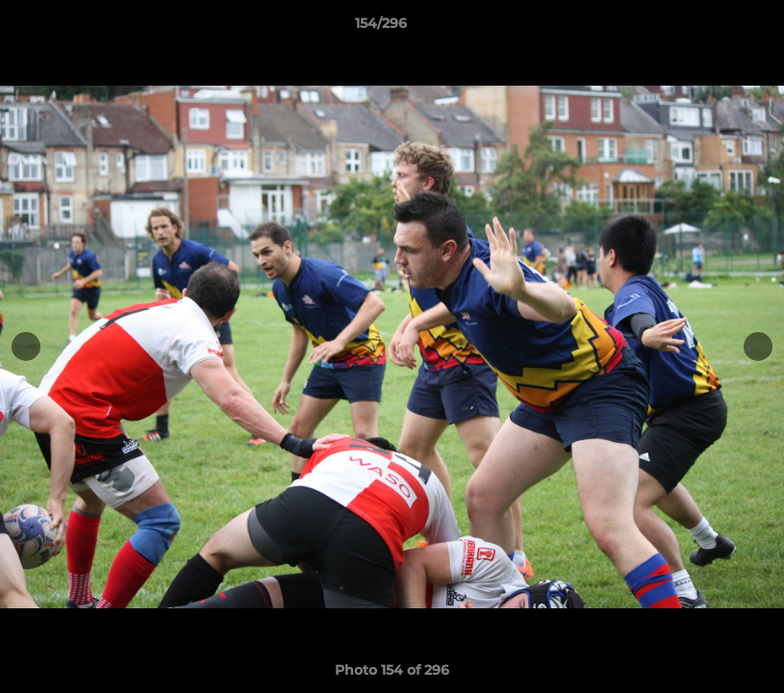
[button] (703, 28)
